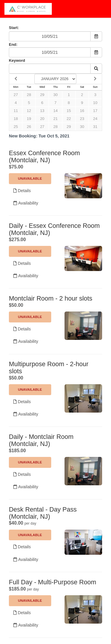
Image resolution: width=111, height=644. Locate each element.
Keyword (17, 60)
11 (16, 111)
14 (55, 111)
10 (95, 103)
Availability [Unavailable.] (26, 203)
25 (16, 127)
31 (95, 127)
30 (55, 95)
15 (69, 111)
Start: (14, 28)
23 (82, 119)
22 (69, 119)
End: (13, 44)
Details (22, 191)
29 (42, 95)
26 (29, 127)
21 (55, 119)
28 (29, 95)
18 (16, 119)
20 (42, 119)
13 (42, 111)
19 (29, 119)
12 (29, 111)
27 (16, 95)
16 (82, 111)
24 (95, 119)
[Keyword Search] (50, 69)
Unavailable (30, 179)
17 (95, 111)
